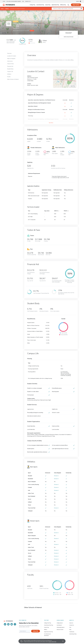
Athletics (9, 74)
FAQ (23, 1)
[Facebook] (8, 624)
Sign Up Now (76, 5)
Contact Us (72, 625)
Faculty (9, 77)
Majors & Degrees (11, 59)
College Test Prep (48, 623)
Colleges (7, 9)
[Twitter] (5, 624)
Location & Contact (12, 56)
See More (51, 123)
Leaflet (68, 11)
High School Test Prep (48, 632)
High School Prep (55, 5)
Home (2, 9)
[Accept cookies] (62, 641)
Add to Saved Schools (69, 37)
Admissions (10, 61)
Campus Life (10, 72)
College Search (60, 623)
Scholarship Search (61, 627)
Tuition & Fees (10, 64)
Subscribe (36, 631)
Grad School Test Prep (49, 625)
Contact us (28, 1)
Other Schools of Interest (13, 79)
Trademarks (72, 632)
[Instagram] (15, 624)
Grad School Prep (40, 5)
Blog (4, 1)
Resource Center (60, 630)
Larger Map (4, 33)
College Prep (32, 5)
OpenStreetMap (75, 11)
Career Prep (48, 5)
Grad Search (59, 625)
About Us (71, 623)
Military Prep (63, 5)
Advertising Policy (73, 634)
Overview (9, 53)
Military (46, 630)
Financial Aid (10, 66)
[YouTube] (12, 624)
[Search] (68, 5)
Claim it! (32, 31)
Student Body (10, 69)
